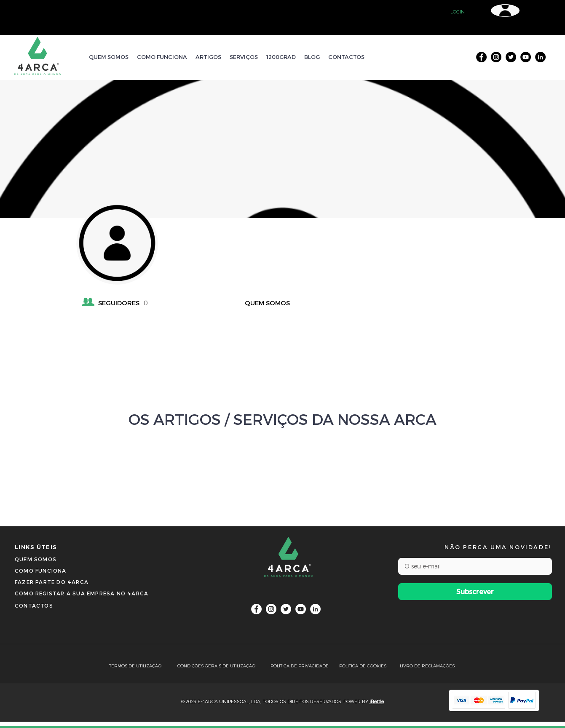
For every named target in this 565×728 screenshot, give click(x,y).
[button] (458, 12)
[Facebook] (481, 57)
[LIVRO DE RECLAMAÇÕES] (429, 666)
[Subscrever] (475, 592)
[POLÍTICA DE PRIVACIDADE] (304, 666)
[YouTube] (526, 57)
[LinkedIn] (540, 57)
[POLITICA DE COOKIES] (367, 666)
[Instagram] (496, 57)
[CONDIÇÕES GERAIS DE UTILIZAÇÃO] (222, 666)
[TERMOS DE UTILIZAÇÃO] (143, 666)
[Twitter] (511, 57)
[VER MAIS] (282, 469)
